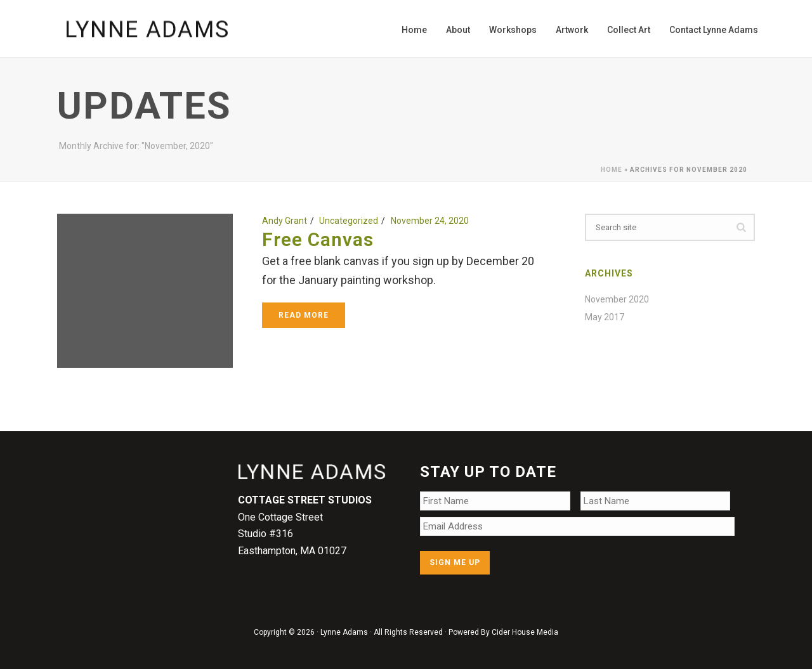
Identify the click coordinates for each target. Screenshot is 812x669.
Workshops (513, 30)
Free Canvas (318, 239)
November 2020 (617, 299)
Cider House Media (525, 632)
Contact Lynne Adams (714, 30)
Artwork (572, 30)
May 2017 (605, 317)
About (458, 30)
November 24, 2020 (430, 221)
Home (414, 30)
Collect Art (629, 30)
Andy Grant (285, 221)
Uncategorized (349, 221)
